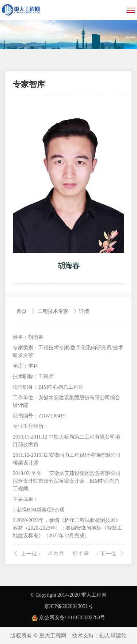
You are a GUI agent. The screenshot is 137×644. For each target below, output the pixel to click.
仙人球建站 (113, 636)
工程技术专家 (54, 311)
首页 (22, 311)
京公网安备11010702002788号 (68, 618)
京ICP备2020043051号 (69, 606)
